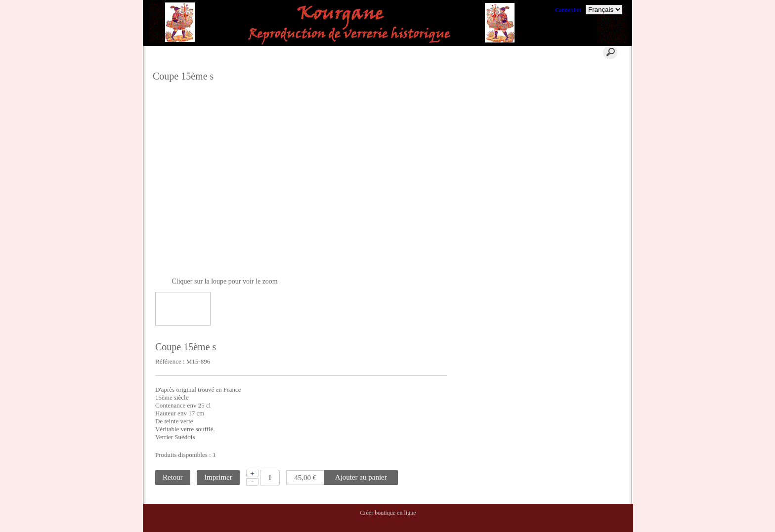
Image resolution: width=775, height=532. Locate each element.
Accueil (247, 52)
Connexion (568, 10)
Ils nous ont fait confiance (590, 169)
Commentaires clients (585, 181)
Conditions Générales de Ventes (588, 154)
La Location (573, 126)
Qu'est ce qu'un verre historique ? (584, 75)
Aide (351, 52)
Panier (299, 52)
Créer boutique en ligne (388, 513)
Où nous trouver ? (580, 103)
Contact (410, 52)
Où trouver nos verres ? (587, 115)
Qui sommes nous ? (582, 91)
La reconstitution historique (592, 138)
